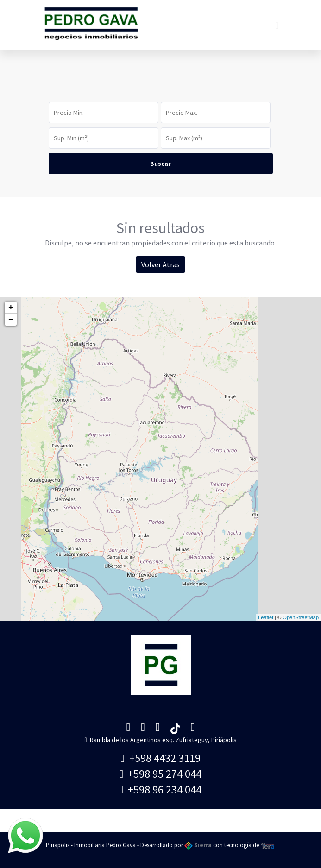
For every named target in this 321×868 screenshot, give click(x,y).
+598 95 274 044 (161, 774)
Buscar (160, 164)
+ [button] (11, 308)
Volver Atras (160, 264)
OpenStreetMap (301, 617)
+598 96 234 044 (161, 789)
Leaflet (266, 617)
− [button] (11, 320)
